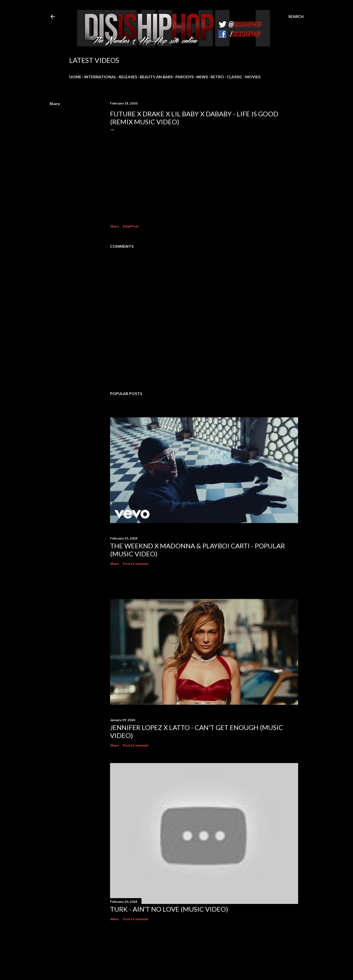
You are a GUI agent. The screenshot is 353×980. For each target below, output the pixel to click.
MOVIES (253, 77)
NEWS (202, 77)
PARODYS (184, 77)
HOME (75, 77)
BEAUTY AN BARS (156, 77)
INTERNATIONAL (100, 77)
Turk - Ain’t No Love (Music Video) (169, 909)
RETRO (217, 77)
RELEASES (128, 77)
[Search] (296, 17)
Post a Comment (136, 564)
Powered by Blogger (177, 954)
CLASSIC (235, 77)
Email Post (131, 226)
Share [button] (55, 104)
